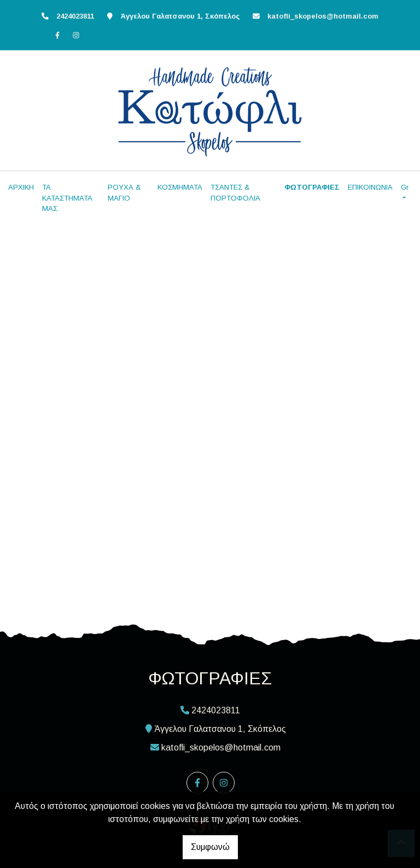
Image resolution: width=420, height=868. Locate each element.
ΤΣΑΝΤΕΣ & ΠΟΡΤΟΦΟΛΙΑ (235, 193)
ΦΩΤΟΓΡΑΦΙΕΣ (312, 187)
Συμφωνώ (210, 847)
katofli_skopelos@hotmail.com (323, 16)
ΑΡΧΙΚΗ (21, 187)
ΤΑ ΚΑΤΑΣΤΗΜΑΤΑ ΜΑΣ (67, 198)
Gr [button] (405, 187)
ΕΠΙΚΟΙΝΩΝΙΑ (370, 187)
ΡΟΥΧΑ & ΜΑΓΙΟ (124, 193)
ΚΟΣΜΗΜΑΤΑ (180, 187)
